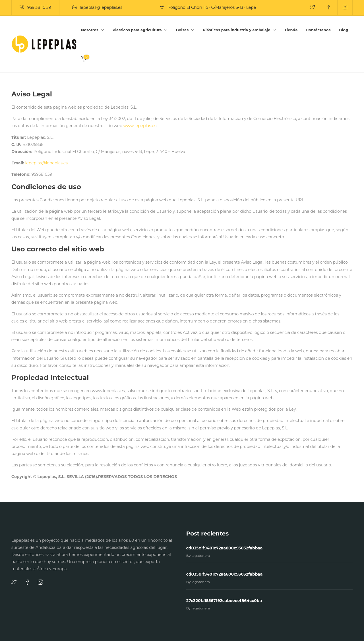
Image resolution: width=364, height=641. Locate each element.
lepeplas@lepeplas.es (47, 163)
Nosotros (90, 30)
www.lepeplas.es (140, 126)
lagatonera (201, 556)
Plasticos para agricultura (137, 30)
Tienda (291, 30)
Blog (343, 30)
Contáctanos (318, 30)
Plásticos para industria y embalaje (236, 30)
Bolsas (182, 30)
